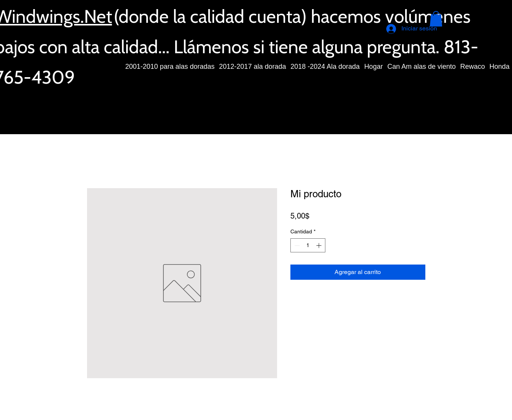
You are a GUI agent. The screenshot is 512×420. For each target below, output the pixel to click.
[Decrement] (296, 245)
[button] (436, 19)
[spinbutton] (308, 245)
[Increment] (319, 245)
